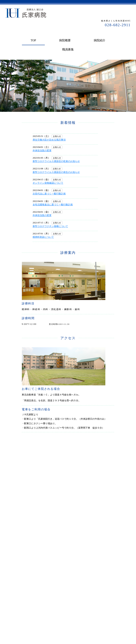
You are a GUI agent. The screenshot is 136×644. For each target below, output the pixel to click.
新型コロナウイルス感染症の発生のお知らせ (56, 172)
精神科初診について (43, 237)
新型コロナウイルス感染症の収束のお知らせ (56, 161)
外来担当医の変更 (42, 151)
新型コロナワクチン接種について (50, 226)
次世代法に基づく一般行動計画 (49, 194)
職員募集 (68, 49)
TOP (33, 40)
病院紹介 (100, 40)
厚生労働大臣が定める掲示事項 (49, 140)
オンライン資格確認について (48, 183)
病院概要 (65, 40)
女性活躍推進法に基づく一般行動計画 (53, 205)
